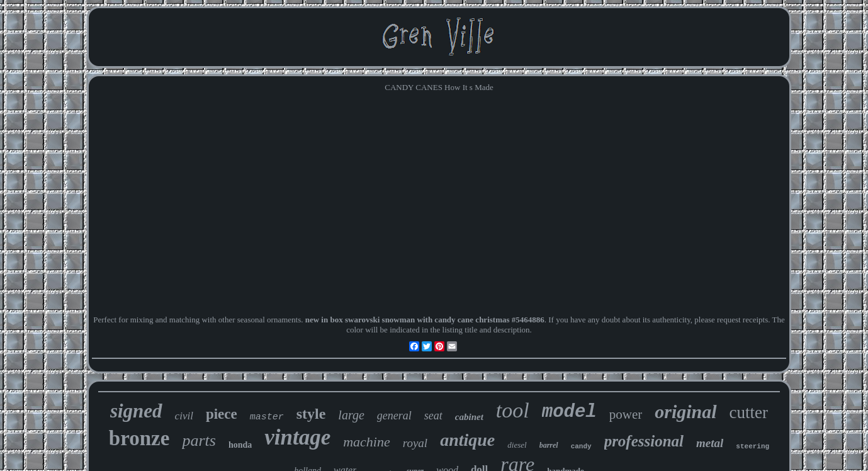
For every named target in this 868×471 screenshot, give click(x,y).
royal (415, 443)
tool (513, 410)
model (569, 412)
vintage (297, 437)
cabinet (469, 417)
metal (710, 443)
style (311, 414)
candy (581, 446)
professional (644, 441)
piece (222, 414)
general (394, 416)
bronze (139, 438)
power (626, 414)
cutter (749, 412)
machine (367, 442)
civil (184, 416)
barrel (549, 445)
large (351, 415)
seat (433, 416)
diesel (517, 445)
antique (467, 440)
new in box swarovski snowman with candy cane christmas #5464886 (425, 320)
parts (199, 440)
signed (136, 411)
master (267, 417)
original (685, 411)
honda (240, 445)
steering (752, 446)
